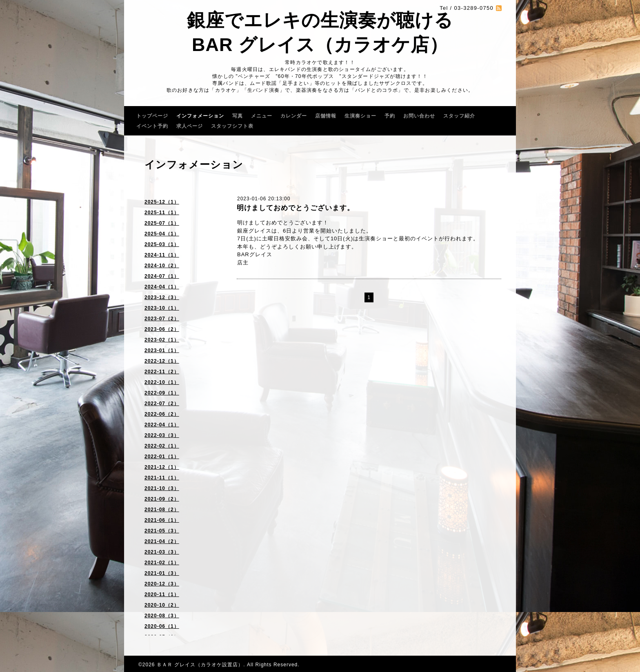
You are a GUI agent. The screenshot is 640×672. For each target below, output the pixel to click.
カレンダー (294, 116)
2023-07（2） (162, 319)
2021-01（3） (162, 573)
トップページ (152, 116)
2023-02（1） (162, 340)
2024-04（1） (162, 287)
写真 (238, 116)
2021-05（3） (162, 531)
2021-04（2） (162, 541)
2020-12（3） (162, 584)
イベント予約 (152, 126)
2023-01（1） (162, 350)
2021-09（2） (162, 499)
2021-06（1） (162, 520)
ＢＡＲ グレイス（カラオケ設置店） (200, 665)
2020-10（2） (162, 605)
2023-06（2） (162, 329)
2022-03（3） (162, 435)
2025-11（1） (162, 213)
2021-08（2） (162, 510)
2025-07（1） (162, 223)
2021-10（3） (162, 488)
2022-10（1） (162, 382)
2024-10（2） (162, 266)
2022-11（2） (162, 372)
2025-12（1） (162, 202)
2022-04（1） (162, 425)
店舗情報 (326, 116)
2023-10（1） (162, 308)
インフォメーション (200, 116)
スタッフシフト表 (232, 126)
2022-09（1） (162, 393)
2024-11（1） (162, 255)
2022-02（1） (162, 446)
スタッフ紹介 (459, 116)
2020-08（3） (162, 616)
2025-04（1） (162, 234)
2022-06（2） (162, 414)
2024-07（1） (162, 276)
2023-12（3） (162, 297)
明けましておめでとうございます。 (296, 208)
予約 (390, 116)
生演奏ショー (360, 116)
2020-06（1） (162, 626)
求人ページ (190, 126)
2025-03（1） (162, 244)
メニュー (262, 116)
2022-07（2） (162, 404)
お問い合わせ (419, 116)
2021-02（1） (162, 563)
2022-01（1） (162, 457)
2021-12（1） (162, 467)
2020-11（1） (162, 594)
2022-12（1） (162, 361)
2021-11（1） (162, 478)
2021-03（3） (162, 552)
